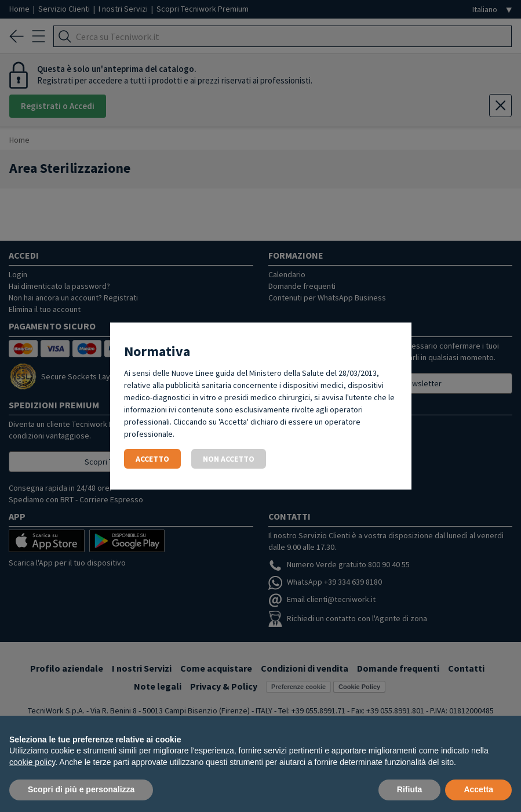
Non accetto (229, 459)
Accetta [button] (478, 789)
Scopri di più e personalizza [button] (81, 789)
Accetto (152, 459)
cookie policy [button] (32, 762)
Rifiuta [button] (410, 789)
